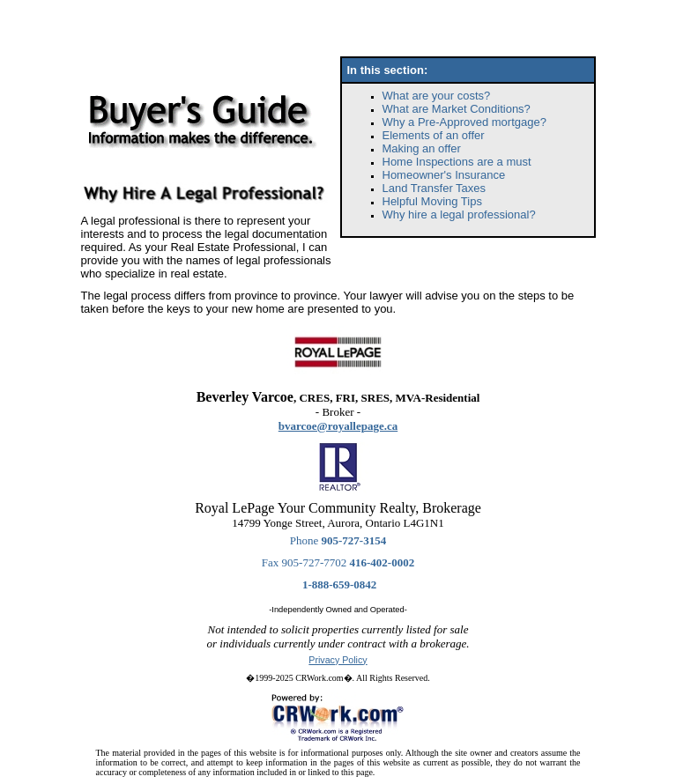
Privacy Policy (338, 660)
